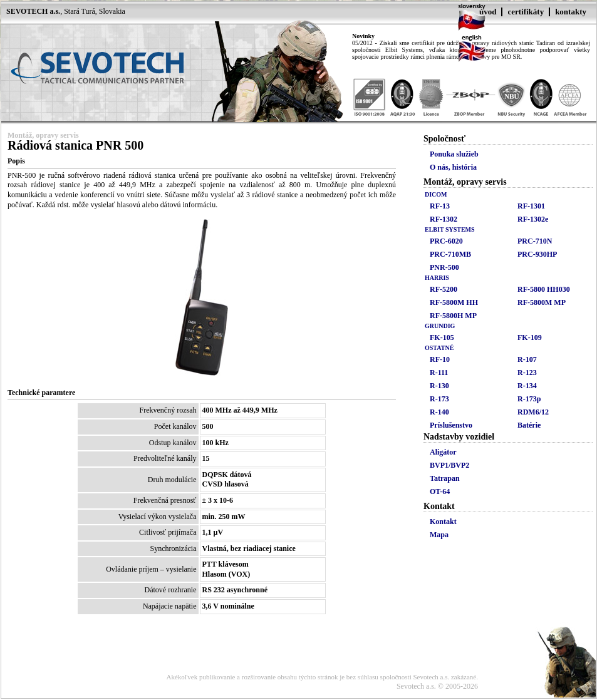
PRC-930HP (537, 254)
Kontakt (443, 522)
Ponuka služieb (454, 154)
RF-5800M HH (454, 302)
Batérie (529, 425)
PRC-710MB (450, 254)
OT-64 (440, 492)
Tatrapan (445, 478)
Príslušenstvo (451, 425)
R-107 (527, 359)
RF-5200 (444, 289)
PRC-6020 (446, 241)
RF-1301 (531, 206)
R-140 (439, 412)
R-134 (527, 386)
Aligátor (443, 452)
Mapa (439, 535)
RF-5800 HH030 (544, 289)
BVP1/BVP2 (449, 465)
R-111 (439, 373)
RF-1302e (533, 219)
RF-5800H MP (453, 316)
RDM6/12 (533, 412)
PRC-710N (535, 241)
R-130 (439, 386)
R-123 (527, 373)
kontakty (571, 12)
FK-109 (530, 337)
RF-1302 (444, 219)
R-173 (439, 399)
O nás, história (453, 167)
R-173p (529, 399)
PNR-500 (444, 267)
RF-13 (440, 206)
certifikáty (526, 12)
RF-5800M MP (542, 302)
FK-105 (442, 337)
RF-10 (440, 359)
